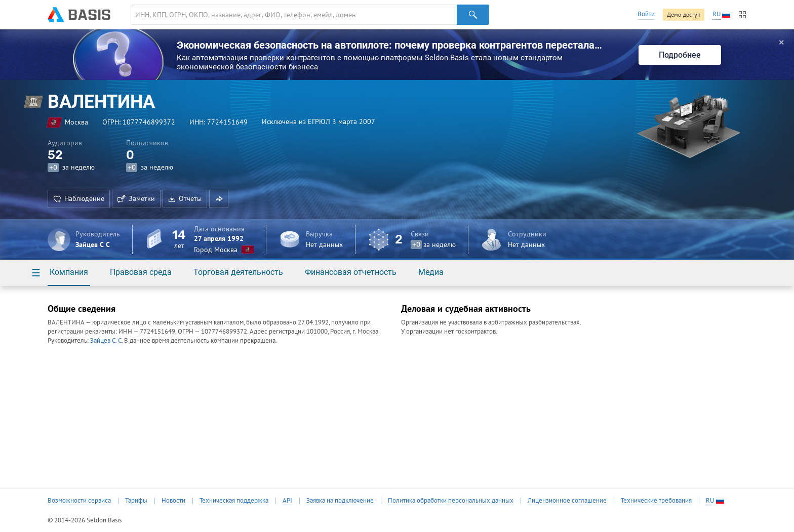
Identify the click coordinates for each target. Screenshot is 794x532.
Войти (646, 14)
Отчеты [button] (185, 198)
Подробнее (680, 55)
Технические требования (656, 501)
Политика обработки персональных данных (451, 501)
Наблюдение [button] (79, 198)
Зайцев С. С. (106, 340)
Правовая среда (141, 272)
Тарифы (136, 501)
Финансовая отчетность (351, 272)
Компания (69, 272)
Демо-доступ (684, 14)
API (287, 501)
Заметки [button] (136, 198)
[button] (219, 199)
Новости (173, 501)
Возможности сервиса (79, 501)
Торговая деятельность (238, 272)
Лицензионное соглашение (567, 501)
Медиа (431, 272)
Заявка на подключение (340, 501)
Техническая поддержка (234, 501)
